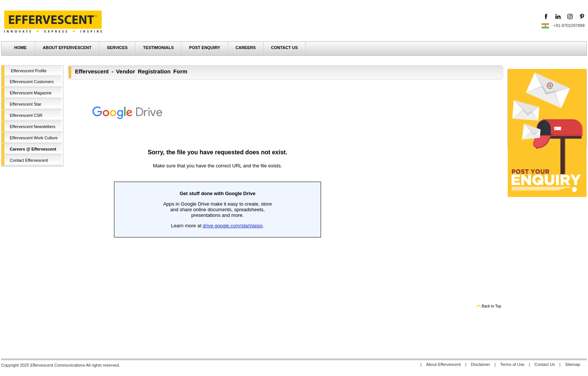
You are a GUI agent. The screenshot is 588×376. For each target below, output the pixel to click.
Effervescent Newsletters (32, 127)
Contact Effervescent (29, 160)
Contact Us (544, 364)
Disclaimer (481, 364)
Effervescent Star (25, 104)
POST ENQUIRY (205, 48)
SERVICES (117, 48)
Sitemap (573, 364)
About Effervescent (443, 364)
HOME (20, 48)
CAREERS (246, 48)
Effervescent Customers (32, 82)
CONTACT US (284, 48)
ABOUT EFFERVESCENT (67, 48)
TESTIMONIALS (158, 48)
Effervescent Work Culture (34, 138)
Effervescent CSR (26, 115)
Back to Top (491, 306)
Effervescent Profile (29, 71)
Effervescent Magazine (31, 93)
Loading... (217, 193)
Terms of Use (512, 364)
